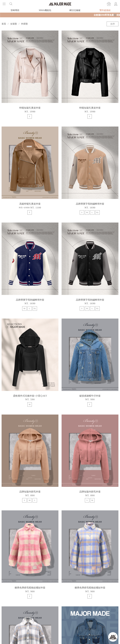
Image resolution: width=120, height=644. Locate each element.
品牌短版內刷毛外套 (30, 492)
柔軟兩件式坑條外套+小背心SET (30, 396)
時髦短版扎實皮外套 (30, 108)
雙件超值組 (105, 10)
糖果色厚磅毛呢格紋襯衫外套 (30, 588)
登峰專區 (15, 10)
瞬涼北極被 (75, 10)
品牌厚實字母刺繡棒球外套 (90, 204)
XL (97, 212)
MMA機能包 (45, 10)
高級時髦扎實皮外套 (30, 204)
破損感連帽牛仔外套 (90, 396)
